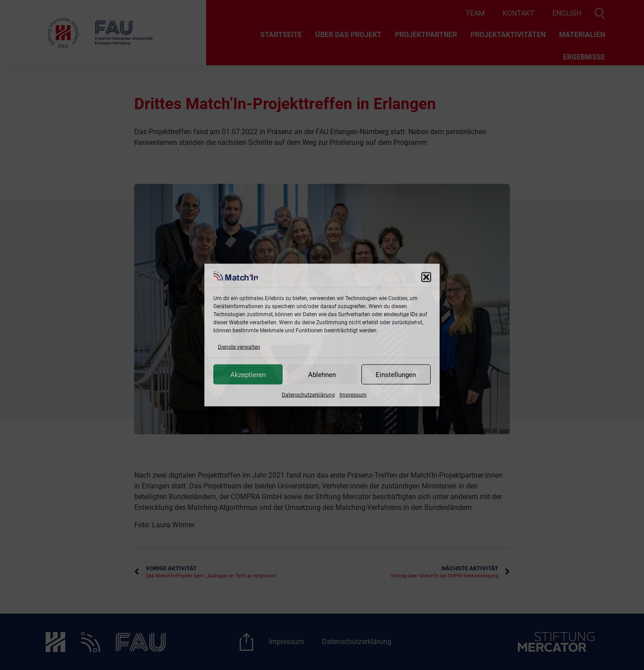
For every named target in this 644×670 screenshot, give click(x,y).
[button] (426, 277)
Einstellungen (396, 374)
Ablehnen (322, 374)
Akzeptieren (248, 374)
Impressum (353, 395)
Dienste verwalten (239, 347)
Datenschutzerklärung (308, 395)
